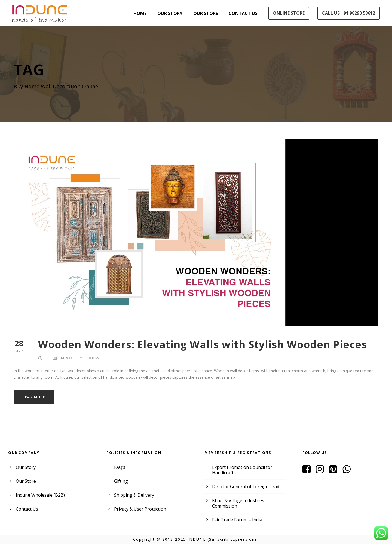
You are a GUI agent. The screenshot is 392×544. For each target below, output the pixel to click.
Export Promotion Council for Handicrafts (242, 470)
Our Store (207, 13)
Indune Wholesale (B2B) (40, 495)
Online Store (289, 13)
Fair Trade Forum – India (237, 520)
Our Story (171, 13)
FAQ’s (120, 467)
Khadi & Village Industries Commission (238, 503)
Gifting (121, 481)
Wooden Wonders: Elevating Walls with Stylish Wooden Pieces (200, 344)
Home (141, 13)
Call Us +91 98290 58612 (348, 13)
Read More (34, 397)
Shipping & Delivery (134, 495)
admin (67, 358)
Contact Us (244, 13)
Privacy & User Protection (140, 509)
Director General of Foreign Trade (246, 487)
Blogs (93, 358)
